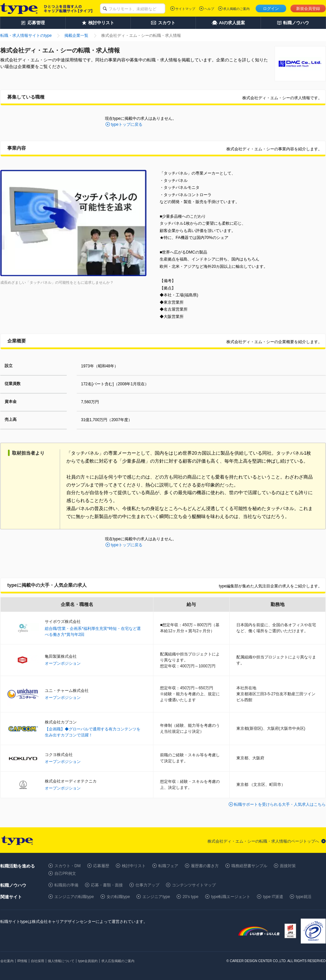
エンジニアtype (156, 897)
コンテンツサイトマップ (194, 885)
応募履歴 (101, 866)
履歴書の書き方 (205, 866)
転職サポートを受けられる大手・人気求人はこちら (280, 804)
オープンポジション (63, 663)
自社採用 (38, 961)
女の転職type (118, 897)
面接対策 (288, 866)
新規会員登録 (308, 9)
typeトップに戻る (127, 124)
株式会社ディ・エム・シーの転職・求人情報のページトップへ (263, 841)
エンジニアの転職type (74, 897)
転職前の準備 (66, 885)
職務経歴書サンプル (249, 866)
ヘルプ (209, 9)
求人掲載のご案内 (236, 9)
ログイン (271, 9)
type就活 (304, 897)
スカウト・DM (68, 866)
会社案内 (7, 961)
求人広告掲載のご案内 (118, 961)
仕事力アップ (147, 885)
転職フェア (168, 866)
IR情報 (22, 961)
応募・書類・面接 (107, 885)
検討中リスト (134, 866)
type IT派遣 (273, 897)
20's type (191, 897)
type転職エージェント (231, 897)
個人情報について (61, 961)
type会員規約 (88, 961)
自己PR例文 (65, 873)
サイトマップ (185, 9)
